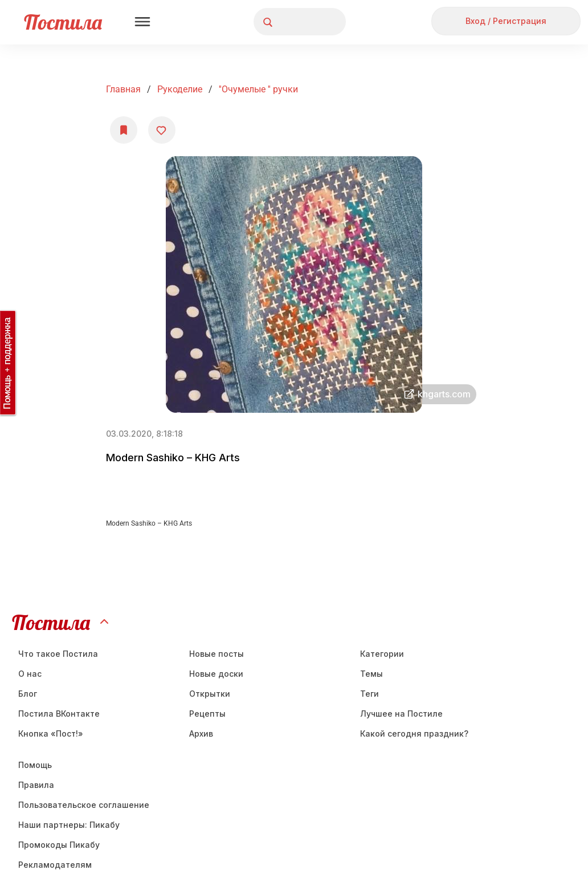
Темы (371, 674)
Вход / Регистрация (506, 21)
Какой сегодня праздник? (414, 733)
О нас (30, 674)
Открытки (210, 694)
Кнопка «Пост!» (51, 733)
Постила (63, 22)
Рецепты (207, 714)
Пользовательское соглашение (84, 805)
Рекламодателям (55, 865)
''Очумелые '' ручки (258, 89)
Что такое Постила (58, 654)
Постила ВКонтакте (59, 714)
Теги (369, 694)
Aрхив (201, 733)
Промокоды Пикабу (59, 845)
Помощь (35, 765)
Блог (28, 694)
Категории (382, 654)
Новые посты (217, 654)
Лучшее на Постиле (401, 714)
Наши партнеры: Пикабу (69, 825)
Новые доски (216, 674)
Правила (36, 785)
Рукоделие (180, 89)
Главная (123, 89)
